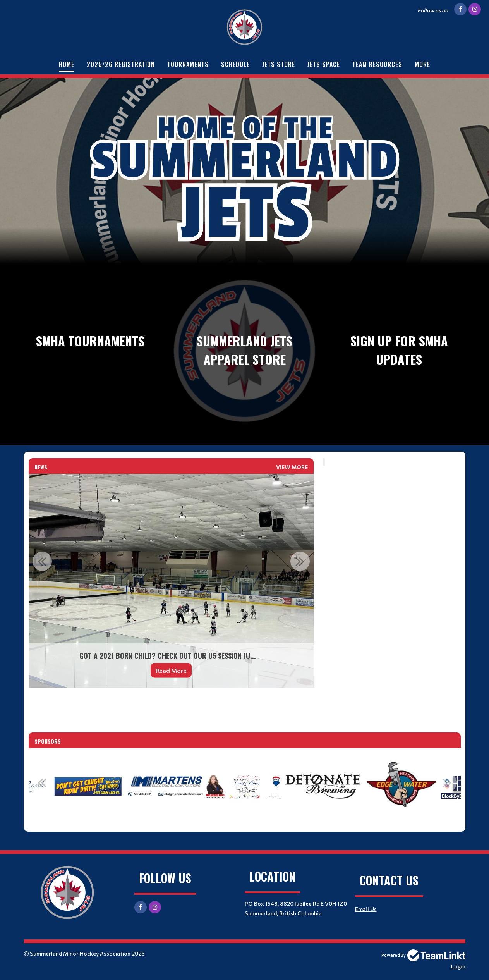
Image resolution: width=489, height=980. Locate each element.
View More (292, 467)
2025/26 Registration (121, 64)
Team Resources (377, 64)
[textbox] (171, 704)
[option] (171, 581)
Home (67, 64)
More (422, 64)
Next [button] (300, 561)
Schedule (235, 64)
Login (458, 966)
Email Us (366, 909)
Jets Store (279, 64)
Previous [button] (42, 561)
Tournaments (188, 64)
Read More (171, 670)
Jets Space (324, 64)
